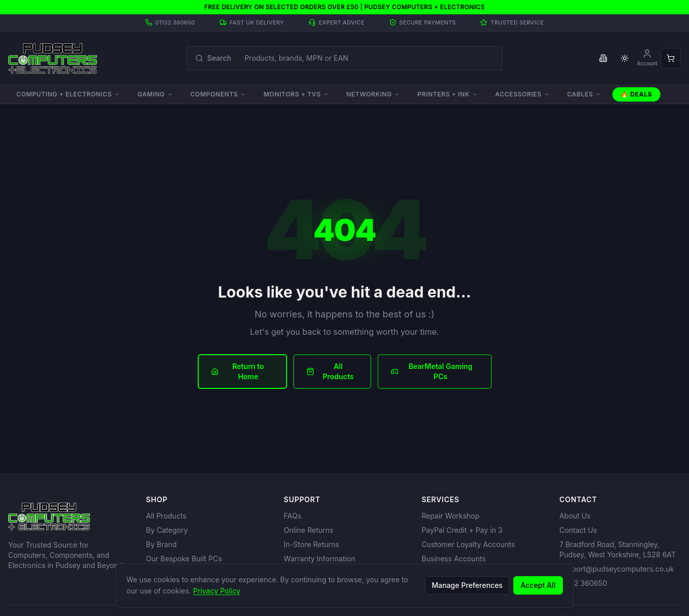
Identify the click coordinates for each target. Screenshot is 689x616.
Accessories (523, 94)
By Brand (161, 544)
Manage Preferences (467, 585)
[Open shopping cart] (671, 58)
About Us (575, 516)
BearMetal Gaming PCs (432, 371)
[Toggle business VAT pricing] (603, 58)
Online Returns (309, 530)
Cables (584, 94)
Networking (373, 94)
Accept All (538, 585)
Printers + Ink (447, 94)
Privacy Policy (217, 591)
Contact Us (578, 530)
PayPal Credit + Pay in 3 (462, 530)
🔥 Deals (636, 94)
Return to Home (237, 371)
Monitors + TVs (296, 94)
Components (218, 94)
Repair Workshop (450, 516)
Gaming (155, 94)
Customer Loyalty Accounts (468, 544)
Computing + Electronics (68, 94)
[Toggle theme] (625, 58)
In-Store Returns (312, 544)
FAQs (293, 516)
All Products (330, 371)
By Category (167, 530)
